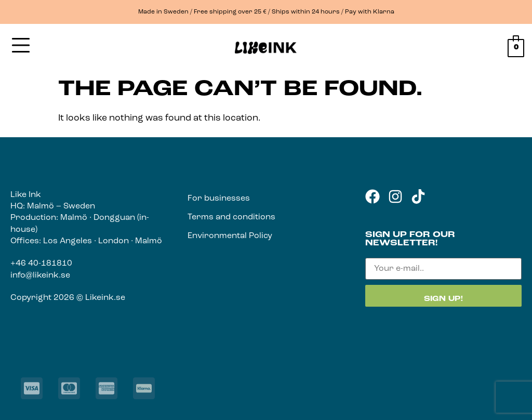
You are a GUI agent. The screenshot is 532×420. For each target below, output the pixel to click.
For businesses (219, 199)
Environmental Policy (230, 236)
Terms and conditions (231, 217)
